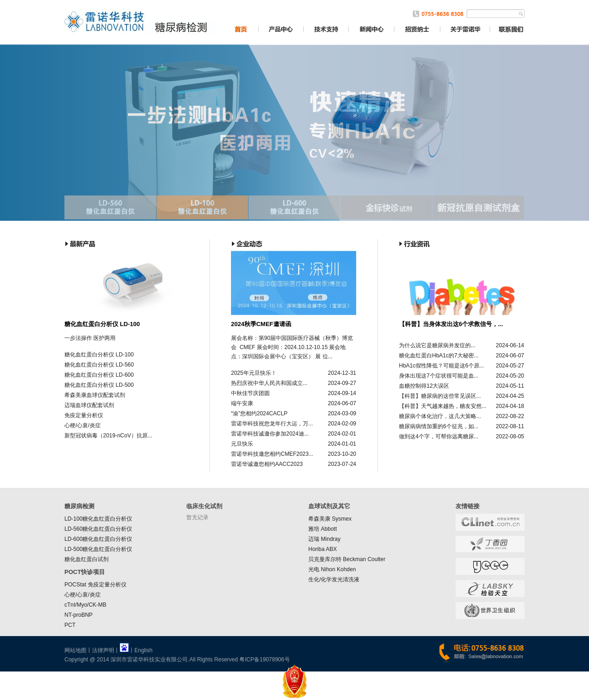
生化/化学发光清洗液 (334, 580)
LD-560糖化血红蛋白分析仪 (98, 529)
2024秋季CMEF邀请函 (261, 324)
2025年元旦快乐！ (254, 373)
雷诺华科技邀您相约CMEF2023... (272, 454)
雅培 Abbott (323, 529)
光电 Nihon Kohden (332, 569)
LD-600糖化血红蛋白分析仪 (98, 539)
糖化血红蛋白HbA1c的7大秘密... (439, 356)
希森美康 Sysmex (330, 519)
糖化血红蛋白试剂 (87, 559)
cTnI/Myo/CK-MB (85, 605)
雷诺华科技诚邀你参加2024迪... (270, 434)
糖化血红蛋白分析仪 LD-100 (102, 324)
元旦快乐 (242, 444)
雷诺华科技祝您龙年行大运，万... (272, 424)
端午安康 (242, 403)
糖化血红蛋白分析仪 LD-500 (99, 385)
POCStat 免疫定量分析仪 (95, 585)
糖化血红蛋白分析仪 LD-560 (99, 365)
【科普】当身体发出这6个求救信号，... (451, 324)
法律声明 (103, 650)
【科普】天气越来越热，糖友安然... (443, 406)
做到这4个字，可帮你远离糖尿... (439, 436)
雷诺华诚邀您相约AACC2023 (267, 464)
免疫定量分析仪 (84, 415)
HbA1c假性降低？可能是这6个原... (442, 366)
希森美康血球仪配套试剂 (95, 395)
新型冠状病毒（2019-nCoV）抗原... (108, 436)
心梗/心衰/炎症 (83, 425)
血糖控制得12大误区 (424, 386)
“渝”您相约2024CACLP (259, 413)
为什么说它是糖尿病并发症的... (437, 345)
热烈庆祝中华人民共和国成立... (269, 383)
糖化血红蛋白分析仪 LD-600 (99, 375)
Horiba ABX (323, 549)
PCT (70, 625)
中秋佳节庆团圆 (250, 393)
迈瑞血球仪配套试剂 (89, 405)
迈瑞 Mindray (324, 539)
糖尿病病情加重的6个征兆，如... (439, 426)
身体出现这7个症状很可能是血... (439, 376)
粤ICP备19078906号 (264, 660)
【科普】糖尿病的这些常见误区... (440, 396)
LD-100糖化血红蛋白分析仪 (98, 519)
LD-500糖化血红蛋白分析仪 (98, 549)
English (143, 650)
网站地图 (75, 650)
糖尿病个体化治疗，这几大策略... (440, 416)
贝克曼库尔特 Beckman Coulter (347, 559)
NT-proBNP (78, 615)
